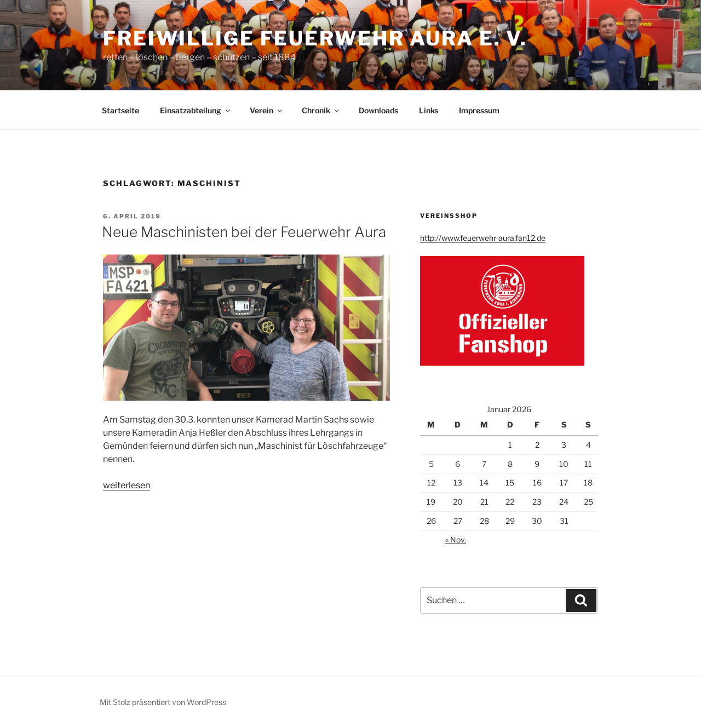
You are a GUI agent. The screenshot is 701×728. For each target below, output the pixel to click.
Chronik (321, 110)
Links (429, 110)
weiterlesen (127, 485)
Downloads (378, 110)
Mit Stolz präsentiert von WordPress (163, 702)
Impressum (479, 110)
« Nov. (456, 539)
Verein (267, 110)
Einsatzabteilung (196, 110)
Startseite (120, 110)
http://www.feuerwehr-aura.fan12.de (483, 238)
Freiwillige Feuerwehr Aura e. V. (315, 38)
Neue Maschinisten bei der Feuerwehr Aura (244, 232)
